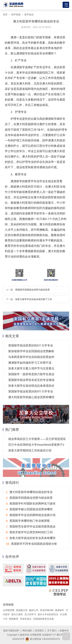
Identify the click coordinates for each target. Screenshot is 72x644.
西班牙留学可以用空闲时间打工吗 (29, 532)
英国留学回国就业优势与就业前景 (32, 290)
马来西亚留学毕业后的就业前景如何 (31, 357)
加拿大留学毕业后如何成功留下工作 (34, 299)
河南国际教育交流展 (43, 619)
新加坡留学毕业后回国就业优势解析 (31, 351)
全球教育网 (9, 610)
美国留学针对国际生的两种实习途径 (31, 503)
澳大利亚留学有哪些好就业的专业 (29, 492)
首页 (5, 15)
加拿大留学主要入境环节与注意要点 (31, 368)
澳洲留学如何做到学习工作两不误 (30, 363)
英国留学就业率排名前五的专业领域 (31, 380)
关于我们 (52, 631)
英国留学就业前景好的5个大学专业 (31, 345)
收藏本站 (64, 631)
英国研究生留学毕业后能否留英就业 (31, 526)
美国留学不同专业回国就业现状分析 (31, 544)
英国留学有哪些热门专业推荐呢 (28, 521)
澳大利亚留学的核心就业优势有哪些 (31, 397)
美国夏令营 (22, 610)
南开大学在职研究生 (48, 614)
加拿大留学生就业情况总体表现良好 (31, 386)
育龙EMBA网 (47, 610)
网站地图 (27, 631)
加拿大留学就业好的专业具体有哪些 (31, 538)
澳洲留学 (60, 610)
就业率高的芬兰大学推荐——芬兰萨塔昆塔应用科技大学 (37, 440)
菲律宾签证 (26, 619)
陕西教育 (14, 619)
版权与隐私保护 (11, 631)
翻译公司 (34, 610)
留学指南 (16, 15)
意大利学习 (30, 614)
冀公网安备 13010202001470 (43, 639)
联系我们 (40, 631)
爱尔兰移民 (17, 614)
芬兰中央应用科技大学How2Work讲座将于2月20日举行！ (36, 445)
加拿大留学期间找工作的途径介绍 (30, 450)
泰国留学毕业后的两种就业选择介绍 (31, 515)
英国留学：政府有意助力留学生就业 (31, 374)
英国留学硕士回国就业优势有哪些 (29, 509)
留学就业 (29, 15)
